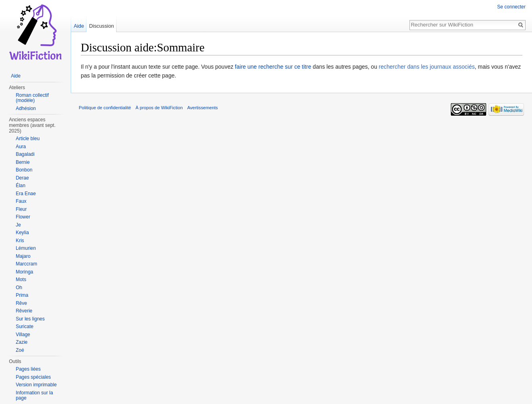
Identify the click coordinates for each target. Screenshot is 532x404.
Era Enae (26, 194)
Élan (20, 186)
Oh (19, 288)
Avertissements (203, 108)
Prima (22, 295)
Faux (21, 201)
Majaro (23, 256)
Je (18, 225)
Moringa (24, 272)
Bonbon (24, 170)
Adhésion (26, 108)
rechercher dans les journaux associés (427, 67)
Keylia (22, 233)
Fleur (21, 209)
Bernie (23, 162)
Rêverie (24, 311)
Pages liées (28, 369)
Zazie (21, 342)
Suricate (25, 326)
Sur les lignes (30, 319)
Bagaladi (25, 154)
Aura (21, 147)
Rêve (21, 303)
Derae (22, 178)
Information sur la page (34, 396)
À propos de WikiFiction (159, 108)
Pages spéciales (33, 377)
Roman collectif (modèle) (32, 98)
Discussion (102, 26)
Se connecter (511, 7)
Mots (21, 280)
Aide (79, 26)
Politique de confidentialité (105, 108)
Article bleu (28, 139)
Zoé (20, 350)
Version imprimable (36, 385)
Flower (23, 217)
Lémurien (26, 248)
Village (23, 335)
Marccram (26, 264)
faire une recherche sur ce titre (273, 67)
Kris (20, 241)
